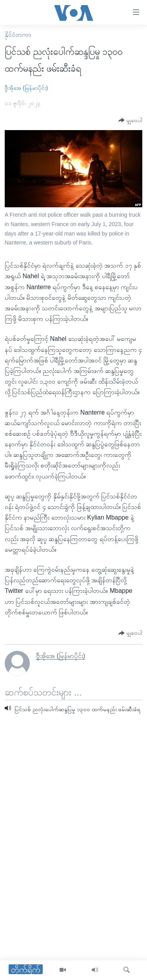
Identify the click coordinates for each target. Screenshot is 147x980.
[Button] (130, 120)
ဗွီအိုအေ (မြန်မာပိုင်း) (26, 88)
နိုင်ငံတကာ (18, 35)
